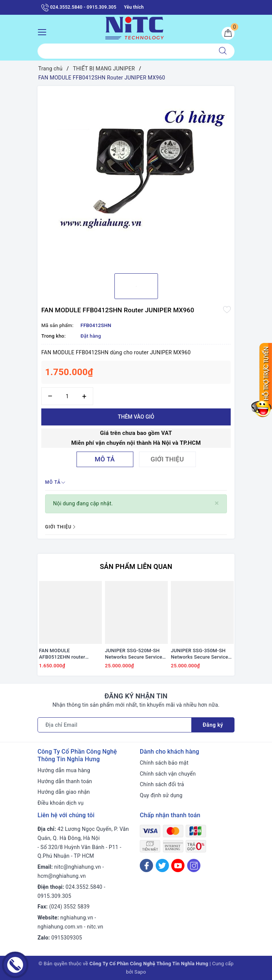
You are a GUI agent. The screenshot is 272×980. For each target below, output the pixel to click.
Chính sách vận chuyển (168, 774)
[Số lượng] (67, 396)
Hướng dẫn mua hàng (64, 770)
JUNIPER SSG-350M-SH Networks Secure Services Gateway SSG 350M (201, 654)
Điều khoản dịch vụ (61, 803)
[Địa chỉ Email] (115, 725)
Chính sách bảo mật (164, 763)
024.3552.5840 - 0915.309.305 (79, 8)
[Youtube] (178, 865)
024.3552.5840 (84, 887)
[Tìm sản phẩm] (124, 51)
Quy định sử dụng (161, 795)
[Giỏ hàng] (228, 33)
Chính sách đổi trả (162, 784)
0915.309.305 (54, 896)
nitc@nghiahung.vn (77, 867)
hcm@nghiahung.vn (62, 876)
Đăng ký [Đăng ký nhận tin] (213, 725)
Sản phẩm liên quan (136, 566)
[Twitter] (162, 865)
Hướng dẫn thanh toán (65, 781)
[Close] (217, 503)
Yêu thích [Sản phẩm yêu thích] (134, 7)
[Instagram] (194, 865)
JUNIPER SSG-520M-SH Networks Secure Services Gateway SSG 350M (135, 654)
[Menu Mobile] (44, 31)
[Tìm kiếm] (223, 51)
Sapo (140, 972)
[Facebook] (146, 865)
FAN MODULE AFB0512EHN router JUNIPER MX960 (62, 654)
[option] (136, 177)
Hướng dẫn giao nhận (64, 792)
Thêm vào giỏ (136, 417)
